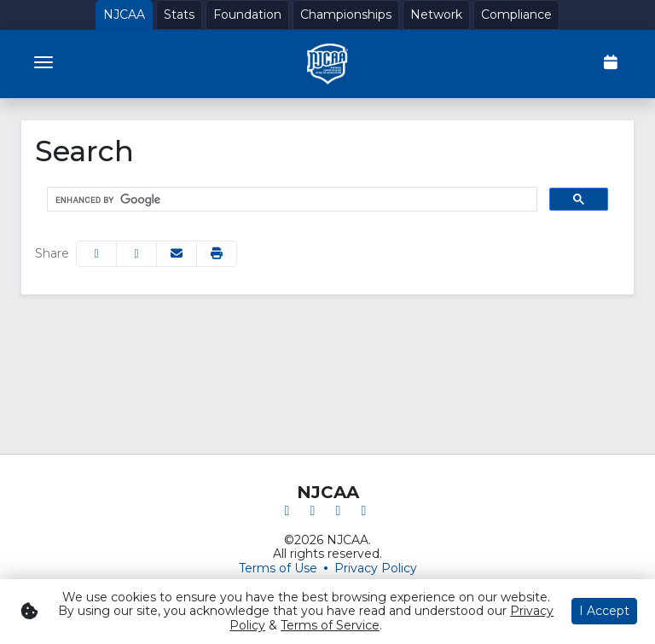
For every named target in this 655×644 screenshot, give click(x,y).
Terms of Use (278, 568)
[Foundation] (247, 15)
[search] (290, 200)
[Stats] (179, 15)
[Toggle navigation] (43, 62)
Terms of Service (330, 625)
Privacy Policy (376, 568)
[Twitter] (313, 511)
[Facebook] (287, 511)
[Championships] (346, 15)
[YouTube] (364, 511)
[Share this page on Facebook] (96, 254)
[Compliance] (516, 15)
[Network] (436, 15)
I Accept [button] (604, 611)
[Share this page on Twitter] (136, 254)
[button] (217, 254)
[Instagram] (339, 511)
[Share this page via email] (177, 254)
